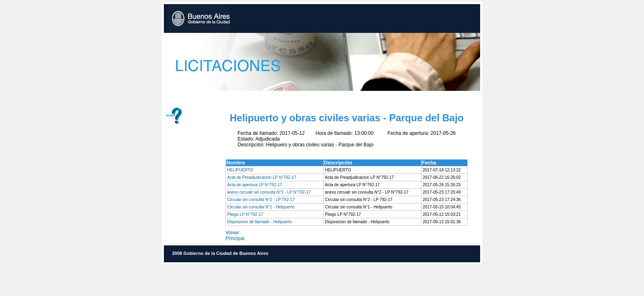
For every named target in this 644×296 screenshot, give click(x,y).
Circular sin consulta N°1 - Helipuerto (261, 207)
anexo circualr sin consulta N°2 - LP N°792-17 (269, 192)
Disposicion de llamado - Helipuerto (259, 222)
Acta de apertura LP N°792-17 (255, 185)
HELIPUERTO (240, 170)
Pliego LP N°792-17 (245, 214)
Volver (232, 233)
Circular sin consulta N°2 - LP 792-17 (261, 200)
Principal (235, 238)
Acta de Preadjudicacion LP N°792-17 (262, 177)
